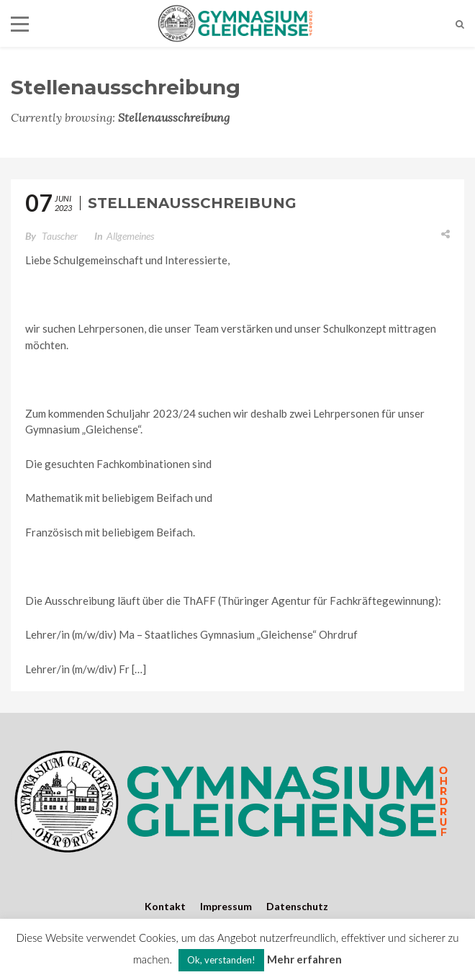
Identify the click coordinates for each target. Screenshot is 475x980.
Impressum (226, 906)
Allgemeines (130, 236)
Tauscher (60, 236)
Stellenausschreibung (192, 203)
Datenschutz (297, 906)
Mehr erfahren (304, 959)
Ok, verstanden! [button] (221, 960)
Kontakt (165, 906)
